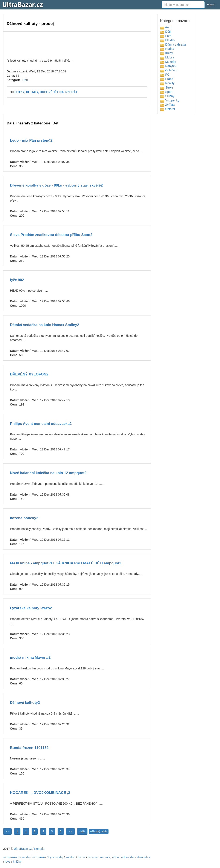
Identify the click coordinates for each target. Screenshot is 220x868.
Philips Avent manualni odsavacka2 (41, 424)
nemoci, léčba (109, 857)
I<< (7, 831)
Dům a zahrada (173, 44)
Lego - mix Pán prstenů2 (31, 140)
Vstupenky (170, 100)
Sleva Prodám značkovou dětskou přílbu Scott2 (51, 235)
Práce (167, 79)
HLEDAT (211, 5)
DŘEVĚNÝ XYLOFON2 (29, 374)
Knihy (166, 53)
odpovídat (128, 857)
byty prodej (56, 857)
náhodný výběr (99, 831)
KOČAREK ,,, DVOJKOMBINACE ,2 (40, 793)
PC (165, 75)
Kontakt (39, 849)
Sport (166, 92)
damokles (144, 857)
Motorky (168, 62)
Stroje (167, 87)
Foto (166, 36)
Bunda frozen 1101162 (29, 748)
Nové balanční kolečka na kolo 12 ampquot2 (48, 473)
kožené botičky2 (24, 518)
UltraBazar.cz (23, 849)
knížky (17, 862)
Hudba (167, 49)
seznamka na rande (16, 857)
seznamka (39, 857)
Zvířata (167, 105)
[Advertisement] (77, 44)
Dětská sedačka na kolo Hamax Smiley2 (45, 325)
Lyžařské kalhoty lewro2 (31, 608)
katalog (70, 857)
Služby (167, 96)
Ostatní (167, 109)
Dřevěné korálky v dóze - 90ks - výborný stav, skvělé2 (57, 185)
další (82, 831)
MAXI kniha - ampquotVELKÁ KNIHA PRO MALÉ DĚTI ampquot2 (66, 563)
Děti (25, 80)
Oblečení (169, 70)
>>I (70, 831)
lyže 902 (17, 280)
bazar (82, 857)
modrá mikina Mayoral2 (30, 658)
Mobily (167, 57)
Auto (166, 27)
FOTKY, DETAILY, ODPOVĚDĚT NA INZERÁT (46, 92)
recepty (93, 857)
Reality (167, 83)
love (8, 862)
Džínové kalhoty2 (25, 703)
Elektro (167, 40)
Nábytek (168, 66)
